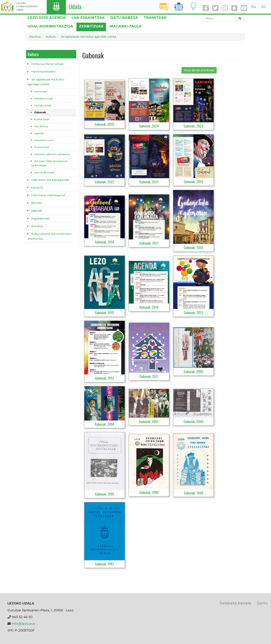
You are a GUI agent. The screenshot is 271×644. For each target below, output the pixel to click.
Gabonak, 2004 (104, 424)
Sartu (262, 603)
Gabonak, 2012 (104, 378)
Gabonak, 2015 (104, 313)
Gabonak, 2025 (104, 124)
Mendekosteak (44, 99)
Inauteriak (41, 91)
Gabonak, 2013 (193, 313)
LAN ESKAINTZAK (88, 18)
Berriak (36, 203)
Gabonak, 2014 (149, 307)
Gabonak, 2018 (104, 242)
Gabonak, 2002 (149, 421)
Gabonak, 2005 (193, 372)
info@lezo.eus (23, 624)
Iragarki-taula (125, 26)
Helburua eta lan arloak (47, 64)
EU (254, 7)
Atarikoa (35, 37)
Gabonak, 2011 (149, 376)
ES (264, 7)
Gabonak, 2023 (193, 126)
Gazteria (37, 188)
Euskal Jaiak (42, 119)
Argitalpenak (40, 219)
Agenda (39, 133)
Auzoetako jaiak (44, 173)
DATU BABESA (124, 18)
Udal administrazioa (50, 26)
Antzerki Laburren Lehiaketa (52, 154)
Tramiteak (155, 18)
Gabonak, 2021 (149, 182)
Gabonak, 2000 (193, 421)
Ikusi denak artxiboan (199, 70)
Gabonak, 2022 (104, 182)
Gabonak (40, 112)
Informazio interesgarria (48, 195)
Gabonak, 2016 (193, 248)
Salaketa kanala (235, 603)
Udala (75, 6)
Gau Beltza (41, 126)
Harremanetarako (44, 72)
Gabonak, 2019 (193, 182)
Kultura (51, 37)
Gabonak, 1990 (149, 492)
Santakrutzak (43, 106)
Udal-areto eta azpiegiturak (50, 180)
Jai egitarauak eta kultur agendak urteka (88, 37)
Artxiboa (37, 226)
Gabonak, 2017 (149, 243)
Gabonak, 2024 (149, 126)
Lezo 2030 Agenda (47, 18)
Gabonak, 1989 (193, 493)
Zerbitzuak (91, 26)
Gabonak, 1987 (104, 564)
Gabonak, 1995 (104, 494)
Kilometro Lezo (44, 140)
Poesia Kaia (42, 147)
